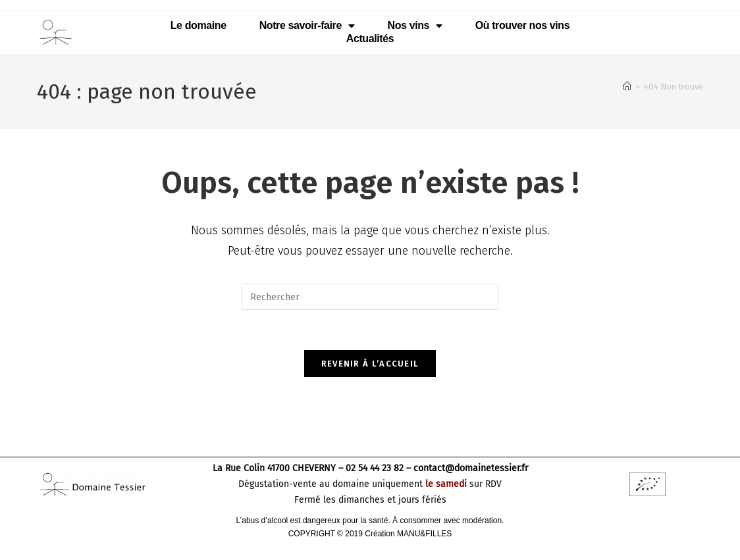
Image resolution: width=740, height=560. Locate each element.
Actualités (370, 38)
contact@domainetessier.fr (471, 468)
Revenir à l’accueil (370, 364)
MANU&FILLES (424, 534)
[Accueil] (627, 87)
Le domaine (198, 25)
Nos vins (415, 26)
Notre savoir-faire (307, 26)
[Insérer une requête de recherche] (370, 297)
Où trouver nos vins (523, 25)
